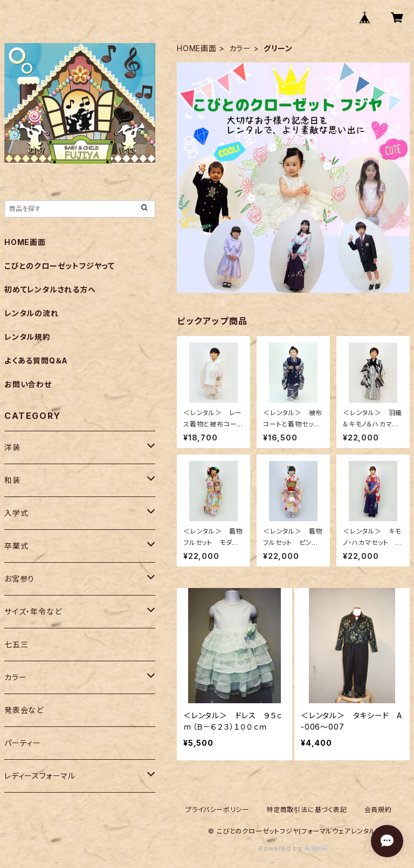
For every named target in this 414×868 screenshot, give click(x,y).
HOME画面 (197, 48)
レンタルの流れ (32, 313)
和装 (12, 480)
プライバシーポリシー (217, 810)
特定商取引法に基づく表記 (307, 810)
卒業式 (16, 546)
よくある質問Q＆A (36, 360)
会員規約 (378, 810)
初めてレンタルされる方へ (50, 289)
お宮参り (19, 579)
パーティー (23, 743)
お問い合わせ (28, 384)
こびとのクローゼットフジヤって (60, 266)
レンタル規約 (27, 337)
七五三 (16, 644)
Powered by (293, 848)
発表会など (24, 710)
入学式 (16, 513)
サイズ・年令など (33, 611)
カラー (240, 48)
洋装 (12, 447)
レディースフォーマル (40, 776)
